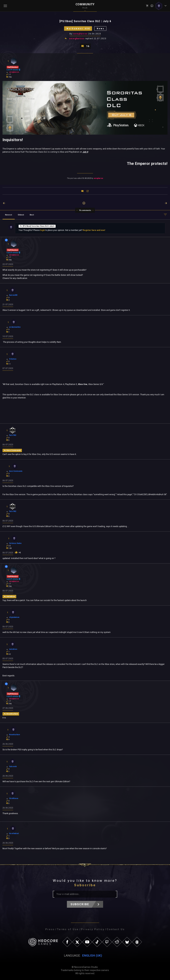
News (101, 29)
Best (32, 215)
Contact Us (116, 929)
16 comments (85, 210)
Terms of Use (68, 929)
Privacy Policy (93, 929)
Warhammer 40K (78, 29)
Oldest (21, 215)
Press (50, 929)
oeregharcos (80, 34)
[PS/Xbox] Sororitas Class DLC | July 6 (37, 226)
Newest (9, 215)
